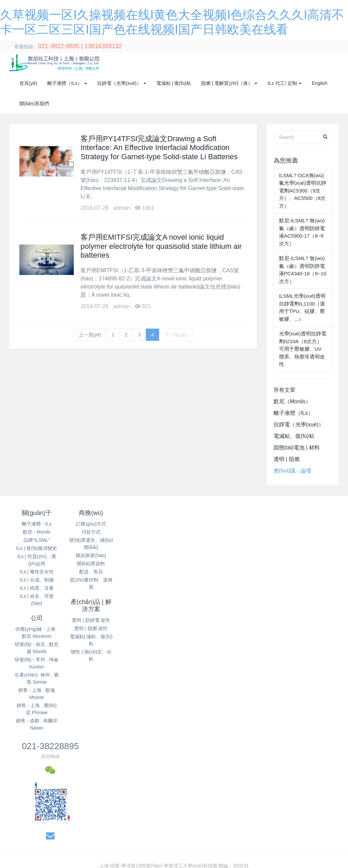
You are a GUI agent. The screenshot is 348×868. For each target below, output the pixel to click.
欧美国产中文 (123, 829)
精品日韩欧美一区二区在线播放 (164, 779)
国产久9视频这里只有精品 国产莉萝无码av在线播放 (161, 857)
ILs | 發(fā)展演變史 (37, 548)
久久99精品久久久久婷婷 (247, 864)
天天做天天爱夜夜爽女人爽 (277, 807)
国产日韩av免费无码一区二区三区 (164, 786)
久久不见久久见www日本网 (308, 793)
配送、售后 (91, 572)
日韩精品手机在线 (132, 821)
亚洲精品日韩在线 (118, 836)
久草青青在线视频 (47, 814)
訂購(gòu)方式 (92, 524)
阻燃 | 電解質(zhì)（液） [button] (229, 83)
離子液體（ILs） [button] (67, 83)
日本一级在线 (230, 807)
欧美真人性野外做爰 (162, 829)
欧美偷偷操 (21, 807)
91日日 (268, 793)
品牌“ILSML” (37, 540)
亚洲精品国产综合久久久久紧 (298, 814)
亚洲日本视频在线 (52, 850)
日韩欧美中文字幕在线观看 (145, 772)
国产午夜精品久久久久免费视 (215, 850)
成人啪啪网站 (203, 864)
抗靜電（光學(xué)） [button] (122, 83)
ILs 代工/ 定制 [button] (284, 83)
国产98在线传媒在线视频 (310, 821)
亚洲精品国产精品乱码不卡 (207, 772)
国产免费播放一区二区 (94, 814)
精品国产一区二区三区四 (304, 800)
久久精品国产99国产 (294, 843)
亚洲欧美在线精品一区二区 (71, 843)
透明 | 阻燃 (287, 459)
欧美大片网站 (266, 821)
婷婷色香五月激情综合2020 (82, 864)
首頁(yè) (28, 83)
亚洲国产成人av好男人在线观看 (258, 764)
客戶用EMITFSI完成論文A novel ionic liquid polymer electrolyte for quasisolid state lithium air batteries (161, 246)
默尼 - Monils (37, 532)
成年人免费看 (244, 779)
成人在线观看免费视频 (99, 850)
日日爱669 (137, 850)
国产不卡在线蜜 (195, 814)
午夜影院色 (237, 836)
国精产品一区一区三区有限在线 (137, 843)
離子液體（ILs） (293, 413)
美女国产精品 (155, 836)
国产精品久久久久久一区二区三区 (291, 786)
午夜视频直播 (324, 807)
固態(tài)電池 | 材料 (297, 448)
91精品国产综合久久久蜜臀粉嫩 (187, 764)
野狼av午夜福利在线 (62, 764)
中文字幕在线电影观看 (197, 836)
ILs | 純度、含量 (37, 588)
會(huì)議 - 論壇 (292, 471)
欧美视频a (282, 829)
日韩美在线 (214, 779)
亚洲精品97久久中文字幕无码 (68, 807)
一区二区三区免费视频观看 (132, 807)
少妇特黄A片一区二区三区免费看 (149, 864)
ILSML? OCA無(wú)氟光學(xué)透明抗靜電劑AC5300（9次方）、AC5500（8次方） (303, 191)
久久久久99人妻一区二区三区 (118, 764)
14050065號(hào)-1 (264, 685)
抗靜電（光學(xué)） (299, 424)
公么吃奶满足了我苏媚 (188, 807)
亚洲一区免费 (253, 829)
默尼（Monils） (292, 401)
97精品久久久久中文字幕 (83, 800)
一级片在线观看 (130, 800)
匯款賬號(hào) (92, 555)
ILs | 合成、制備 (37, 580)
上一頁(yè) (90, 335)
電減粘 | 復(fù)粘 (174, 83)
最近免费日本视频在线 (227, 786)
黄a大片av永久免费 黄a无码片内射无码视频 (201, 821)
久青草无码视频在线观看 (177, 800)
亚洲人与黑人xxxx (272, 836)
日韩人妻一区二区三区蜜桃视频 (76, 821)
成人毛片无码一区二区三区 (318, 857)
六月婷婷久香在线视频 (76, 779)
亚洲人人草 (30, 857)
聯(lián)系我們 (34, 104)
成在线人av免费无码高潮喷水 (293, 779)
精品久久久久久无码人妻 (148, 814)
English (319, 83)
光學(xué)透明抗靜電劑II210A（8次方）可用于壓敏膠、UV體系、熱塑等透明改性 (303, 349)
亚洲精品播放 (166, 850)
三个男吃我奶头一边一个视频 (101, 793)
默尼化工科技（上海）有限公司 (97, 685)
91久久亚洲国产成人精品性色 (309, 772)
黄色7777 (197, 793)
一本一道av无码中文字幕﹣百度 (62, 836)
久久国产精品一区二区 (211, 829)
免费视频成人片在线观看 (35, 772)
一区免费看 (257, 843)
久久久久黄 (116, 779)
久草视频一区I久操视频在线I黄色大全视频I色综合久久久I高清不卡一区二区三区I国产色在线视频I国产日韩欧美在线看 (123, 750)
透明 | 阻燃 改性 (146, 539)
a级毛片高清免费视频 (26, 864)
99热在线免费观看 (314, 836)
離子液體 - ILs (37, 524)
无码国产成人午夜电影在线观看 (207, 843)
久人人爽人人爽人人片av (304, 864)
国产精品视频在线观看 (24, 779)
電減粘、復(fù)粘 (294, 436)
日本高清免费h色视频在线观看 (70, 786)
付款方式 (91, 532)
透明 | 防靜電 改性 (146, 531)
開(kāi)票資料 (92, 564)
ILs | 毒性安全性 (37, 572)
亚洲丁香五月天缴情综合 (78, 829)
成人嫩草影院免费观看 (160, 793)
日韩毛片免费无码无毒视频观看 (240, 800)
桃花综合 (115, 786)
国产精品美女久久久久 (234, 793)
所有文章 (284, 390)
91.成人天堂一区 (256, 772)
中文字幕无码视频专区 (273, 850)
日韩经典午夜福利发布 (89, 772)
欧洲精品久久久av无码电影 (74, 857)
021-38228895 (270, 516)
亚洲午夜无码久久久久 (239, 814)
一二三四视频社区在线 (42, 793)
